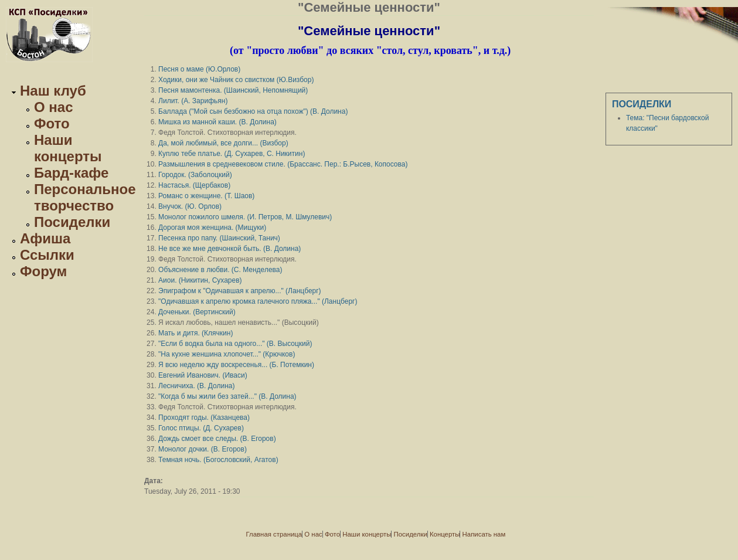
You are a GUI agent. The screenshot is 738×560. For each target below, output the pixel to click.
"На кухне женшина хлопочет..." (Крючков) (227, 354)
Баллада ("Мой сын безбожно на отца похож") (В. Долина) (253, 111)
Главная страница (274, 534)
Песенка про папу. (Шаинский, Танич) (219, 238)
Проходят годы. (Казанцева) (204, 418)
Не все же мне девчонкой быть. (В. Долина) (229, 249)
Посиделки (72, 222)
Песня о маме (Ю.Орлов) (199, 69)
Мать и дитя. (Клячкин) (195, 333)
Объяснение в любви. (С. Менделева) (220, 270)
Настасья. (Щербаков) (194, 185)
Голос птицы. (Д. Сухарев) (201, 428)
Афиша (45, 238)
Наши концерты (68, 148)
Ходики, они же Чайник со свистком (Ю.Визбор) (236, 80)
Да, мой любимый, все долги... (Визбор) (223, 143)
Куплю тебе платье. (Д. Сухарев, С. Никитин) (232, 154)
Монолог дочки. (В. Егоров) (203, 449)
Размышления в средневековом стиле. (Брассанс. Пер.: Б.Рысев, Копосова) (283, 164)
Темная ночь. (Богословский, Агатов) (218, 460)
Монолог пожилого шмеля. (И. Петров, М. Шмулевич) (245, 217)
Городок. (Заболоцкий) (195, 175)
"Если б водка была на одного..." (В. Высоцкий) (235, 344)
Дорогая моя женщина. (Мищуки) (212, 228)
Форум (43, 271)
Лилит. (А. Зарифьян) (193, 101)
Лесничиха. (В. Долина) (196, 386)
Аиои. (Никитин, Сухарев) (200, 280)
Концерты (445, 534)
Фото (52, 123)
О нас (54, 107)
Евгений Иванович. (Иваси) (203, 375)
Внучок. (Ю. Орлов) (190, 206)
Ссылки (47, 255)
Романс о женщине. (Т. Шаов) (206, 196)
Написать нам (484, 534)
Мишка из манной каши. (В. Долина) (217, 122)
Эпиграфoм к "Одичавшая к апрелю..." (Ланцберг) (240, 291)
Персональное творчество (85, 197)
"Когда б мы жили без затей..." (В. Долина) (227, 396)
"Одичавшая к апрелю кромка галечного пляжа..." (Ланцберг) (258, 301)
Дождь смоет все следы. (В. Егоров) (217, 439)
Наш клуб (53, 91)
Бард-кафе (71, 173)
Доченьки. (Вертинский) (197, 312)
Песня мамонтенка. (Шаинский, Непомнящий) (233, 90)
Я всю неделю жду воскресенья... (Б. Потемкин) (236, 365)
